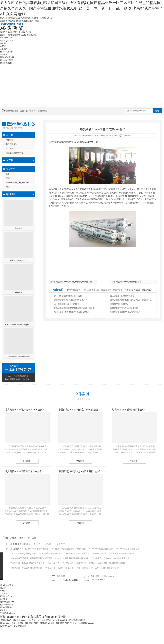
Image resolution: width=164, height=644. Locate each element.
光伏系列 (10, 148)
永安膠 (3, 46)
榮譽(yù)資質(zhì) (7, 57)
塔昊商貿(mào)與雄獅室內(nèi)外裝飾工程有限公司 (81, 410)
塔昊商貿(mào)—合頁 (19, 260)
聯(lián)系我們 (22, 21)
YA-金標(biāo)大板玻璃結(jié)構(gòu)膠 (19, 324)
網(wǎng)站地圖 (53, 620)
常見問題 (12, 21)
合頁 (8, 174)
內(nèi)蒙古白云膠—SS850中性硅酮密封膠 (67, 563)
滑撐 (8, 187)
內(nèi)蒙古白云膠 (89, 142)
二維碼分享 (127, 136)
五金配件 (4, 49)
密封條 (9, 178)
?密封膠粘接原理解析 (119, 304)
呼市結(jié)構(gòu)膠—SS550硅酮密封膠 (107, 563)
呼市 (84, 620)
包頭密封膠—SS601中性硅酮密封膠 (26, 568)
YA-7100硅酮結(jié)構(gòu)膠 (23, 553)
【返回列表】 (147, 290)
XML (44, 620)
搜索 (157, 111)
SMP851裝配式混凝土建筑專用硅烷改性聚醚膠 (114, 553)
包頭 (79, 620)
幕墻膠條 (19, 228)
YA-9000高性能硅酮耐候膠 (101, 549)
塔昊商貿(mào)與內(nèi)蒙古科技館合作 (80, 471)
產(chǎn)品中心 (6, 52)
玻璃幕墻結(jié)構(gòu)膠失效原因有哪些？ (72, 312)
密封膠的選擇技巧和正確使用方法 (124, 308)
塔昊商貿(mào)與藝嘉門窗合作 (129, 282)
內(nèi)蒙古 (65, 620)
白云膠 (3, 43)
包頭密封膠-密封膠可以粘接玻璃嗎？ (125, 312)
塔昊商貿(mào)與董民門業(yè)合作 (23, 471)
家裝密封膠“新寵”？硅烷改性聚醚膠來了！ (72, 300)
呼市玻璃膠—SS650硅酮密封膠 (59, 568)
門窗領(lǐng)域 (41, 111)
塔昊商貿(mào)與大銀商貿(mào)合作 (24, 410)
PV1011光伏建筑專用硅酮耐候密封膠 (72, 558)
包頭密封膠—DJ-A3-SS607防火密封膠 (27, 563)
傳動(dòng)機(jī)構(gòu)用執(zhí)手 (20, 182)
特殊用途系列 (12, 144)
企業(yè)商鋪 (33, 21)
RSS (40, 620)
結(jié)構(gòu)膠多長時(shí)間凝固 (68, 296)
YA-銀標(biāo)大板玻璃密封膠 (35, 549)
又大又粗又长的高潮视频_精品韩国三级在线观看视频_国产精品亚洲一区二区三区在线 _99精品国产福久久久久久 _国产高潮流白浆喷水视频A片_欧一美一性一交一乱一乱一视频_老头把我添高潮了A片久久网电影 (81, 8)
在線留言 (4, 21)
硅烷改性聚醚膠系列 (14, 153)
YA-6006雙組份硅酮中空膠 (78, 553)
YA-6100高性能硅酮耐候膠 (51, 553)
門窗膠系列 (11, 140)
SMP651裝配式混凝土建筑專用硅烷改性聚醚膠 (31, 558)
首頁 (22, 111)
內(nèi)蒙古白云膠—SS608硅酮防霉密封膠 (110, 558)
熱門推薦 (11, 194)
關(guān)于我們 (6, 60)
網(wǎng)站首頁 (7, 41)
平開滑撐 (19, 292)
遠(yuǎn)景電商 (20, 626)
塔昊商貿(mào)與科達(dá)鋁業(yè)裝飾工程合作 (76, 282)
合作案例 (4, 54)
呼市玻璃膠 (106, 290)
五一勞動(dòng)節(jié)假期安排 (67, 304)
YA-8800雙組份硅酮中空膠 (19, 356)
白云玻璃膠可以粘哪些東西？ (122, 296)
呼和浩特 (73, 620)
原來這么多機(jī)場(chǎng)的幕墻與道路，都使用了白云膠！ (75, 308)
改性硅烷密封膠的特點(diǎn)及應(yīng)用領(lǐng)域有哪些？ (131, 300)
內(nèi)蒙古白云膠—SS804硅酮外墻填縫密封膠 (98, 568)
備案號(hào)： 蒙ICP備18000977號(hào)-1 (19, 620)
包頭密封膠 (118, 290)
